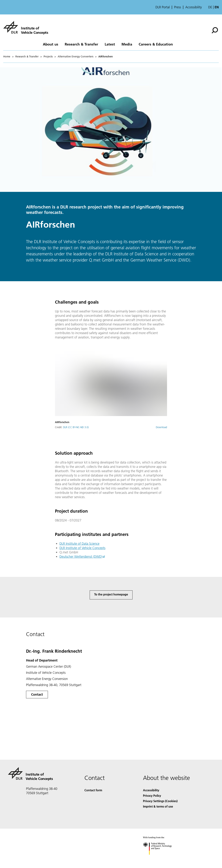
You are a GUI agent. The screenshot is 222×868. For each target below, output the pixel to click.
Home (7, 56)
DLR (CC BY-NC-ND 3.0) (76, 427)
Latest (110, 44)
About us (51, 44)
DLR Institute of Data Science (79, 544)
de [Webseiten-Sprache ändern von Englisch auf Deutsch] (210, 7)
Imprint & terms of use (158, 806)
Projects (48, 56)
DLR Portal (163, 7)
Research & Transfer (81, 44)
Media (127, 44)
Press (178, 7)
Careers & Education (156, 44)
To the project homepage (111, 594)
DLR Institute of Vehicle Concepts (82, 548)
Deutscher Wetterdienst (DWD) (81, 557)
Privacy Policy (152, 796)
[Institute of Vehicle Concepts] (26, 27)
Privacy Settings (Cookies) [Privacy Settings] (160, 801)
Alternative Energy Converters (75, 56)
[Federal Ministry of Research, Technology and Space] (161, 858)
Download (161, 427)
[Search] (215, 30)
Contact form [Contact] (93, 790)
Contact (37, 694)
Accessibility (194, 7)
